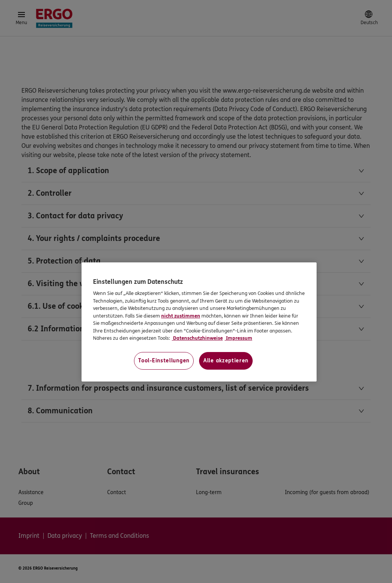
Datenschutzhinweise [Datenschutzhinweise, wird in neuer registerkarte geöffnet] (197, 338)
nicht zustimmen (181, 316)
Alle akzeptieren (226, 361)
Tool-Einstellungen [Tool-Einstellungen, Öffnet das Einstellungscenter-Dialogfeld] (164, 361)
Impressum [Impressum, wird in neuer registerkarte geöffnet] (238, 338)
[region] (199, 322)
